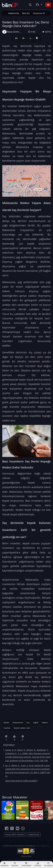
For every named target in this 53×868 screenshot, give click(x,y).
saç (28, 722)
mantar (7, 728)
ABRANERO (26, 856)
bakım (45, 722)
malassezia (18, 722)
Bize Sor (26, 13)
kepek (6, 722)
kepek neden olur (22, 728)
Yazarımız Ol (39, 13)
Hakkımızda (14, 13)
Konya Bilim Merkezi (15, 834)
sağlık (36, 722)
